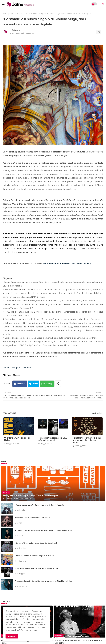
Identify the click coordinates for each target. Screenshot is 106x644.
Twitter (35, 384)
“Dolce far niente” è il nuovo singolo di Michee (34, 556)
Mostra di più (97, 413)
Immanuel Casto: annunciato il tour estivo (32, 518)
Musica (18, 14)
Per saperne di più (29, 630)
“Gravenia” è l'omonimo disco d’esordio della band (36, 543)
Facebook (21, 384)
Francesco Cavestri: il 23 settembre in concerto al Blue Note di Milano (44, 581)
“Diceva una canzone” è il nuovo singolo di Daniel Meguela (39, 505)
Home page (8, 14)
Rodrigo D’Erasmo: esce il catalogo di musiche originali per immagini (43, 530)
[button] (103, 4)
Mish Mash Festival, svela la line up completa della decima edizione (87, 440)
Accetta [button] (12, 636)
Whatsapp (48, 384)
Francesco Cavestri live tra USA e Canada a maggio (53, 439)
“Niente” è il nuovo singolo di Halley (17, 439)
